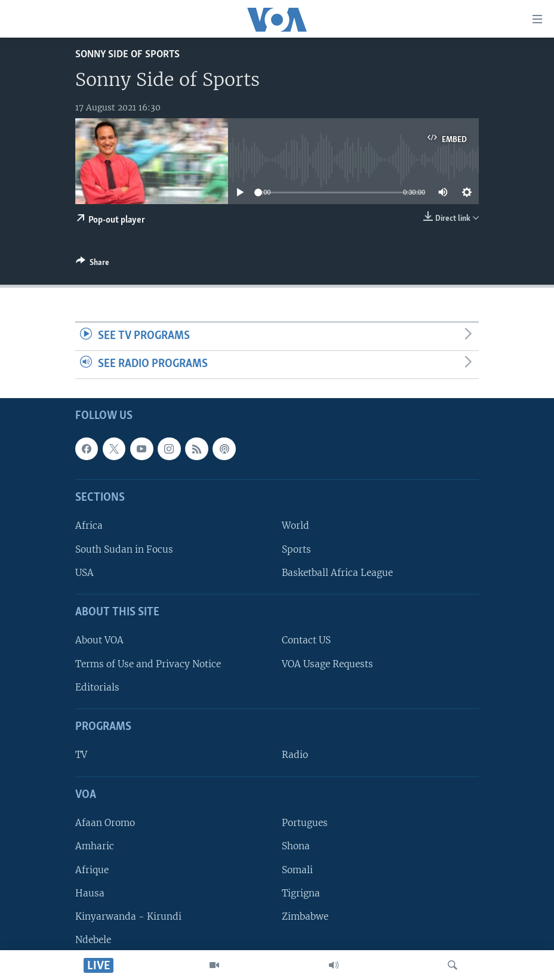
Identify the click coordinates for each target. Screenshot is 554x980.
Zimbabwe (305, 916)
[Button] (93, 264)
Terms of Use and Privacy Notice (148, 663)
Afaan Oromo (105, 823)
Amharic (95, 846)
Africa (89, 526)
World (296, 526)
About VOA (99, 640)
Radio (295, 755)
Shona (296, 846)
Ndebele (93, 940)
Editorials (97, 687)
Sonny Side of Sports (127, 55)
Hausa (90, 893)
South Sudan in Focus (124, 549)
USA (84, 572)
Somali (297, 869)
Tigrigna (301, 893)
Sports (296, 549)
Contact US (306, 640)
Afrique (92, 869)
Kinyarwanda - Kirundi (128, 916)
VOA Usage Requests (327, 663)
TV (81, 755)
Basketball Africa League (337, 572)
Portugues (305, 823)
